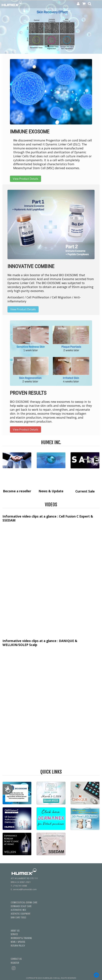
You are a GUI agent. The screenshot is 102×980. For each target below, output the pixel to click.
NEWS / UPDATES (18, 942)
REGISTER (15, 963)
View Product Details (25, 179)
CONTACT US (16, 959)
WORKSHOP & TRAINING (21, 938)
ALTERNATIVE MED (18, 910)
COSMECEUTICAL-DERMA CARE (24, 902)
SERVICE (14, 934)
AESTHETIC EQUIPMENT (21, 914)
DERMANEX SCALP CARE (21, 906)
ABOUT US (15, 931)
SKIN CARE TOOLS (18, 917)
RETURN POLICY (18, 946)
